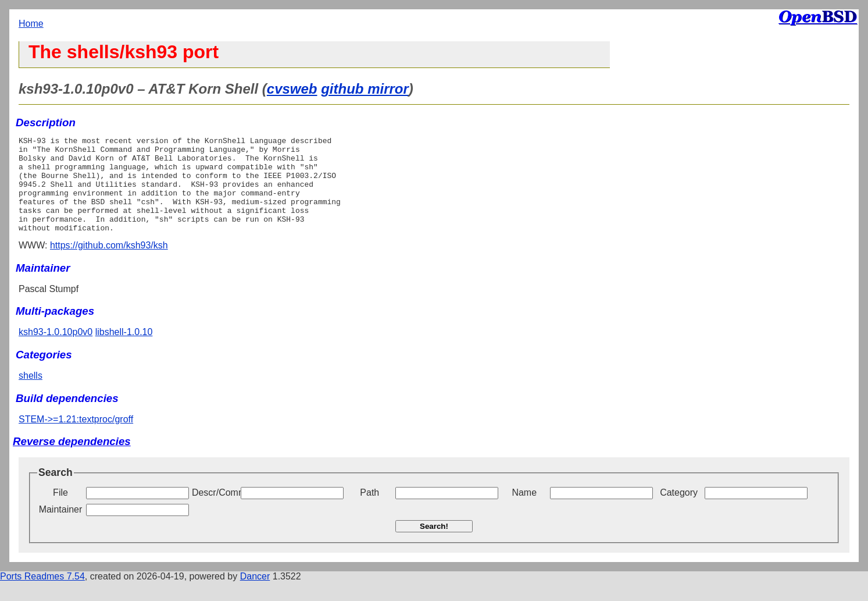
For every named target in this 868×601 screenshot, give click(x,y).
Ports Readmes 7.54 (42, 595)
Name (524, 512)
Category (679, 512)
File (60, 512)
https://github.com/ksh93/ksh (109, 264)
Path (369, 512)
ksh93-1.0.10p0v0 (56, 351)
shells (31, 395)
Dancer (255, 595)
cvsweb (292, 89)
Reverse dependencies (72, 460)
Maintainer (61, 529)
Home (31, 24)
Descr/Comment (215, 512)
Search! (434, 545)
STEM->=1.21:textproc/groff (76, 438)
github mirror (365, 89)
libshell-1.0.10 (124, 351)
